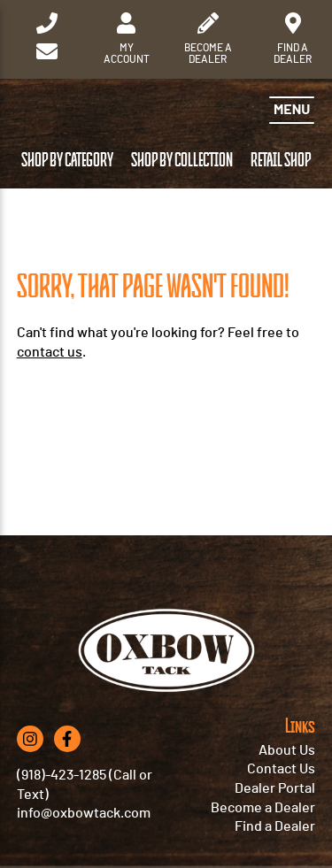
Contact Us (281, 769)
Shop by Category (67, 161)
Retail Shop (281, 161)
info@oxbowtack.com (84, 813)
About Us (287, 750)
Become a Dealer (263, 808)
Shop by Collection (182, 161)
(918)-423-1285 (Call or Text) (85, 785)
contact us (50, 352)
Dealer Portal (275, 788)
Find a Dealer (275, 826)
